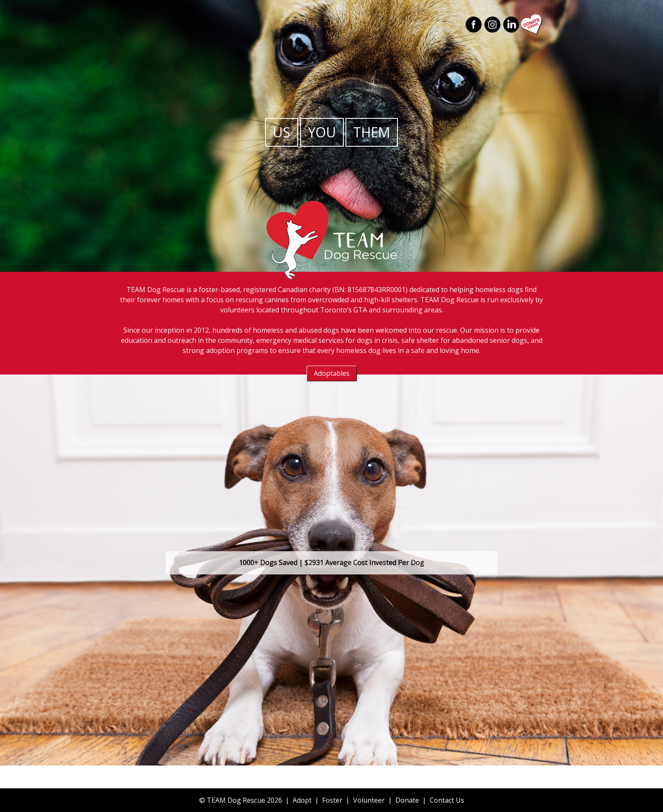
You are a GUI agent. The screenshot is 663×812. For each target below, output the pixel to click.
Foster (332, 800)
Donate (407, 800)
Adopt (302, 800)
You (322, 132)
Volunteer (369, 800)
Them (372, 132)
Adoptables (332, 373)
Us (282, 132)
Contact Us (447, 800)
